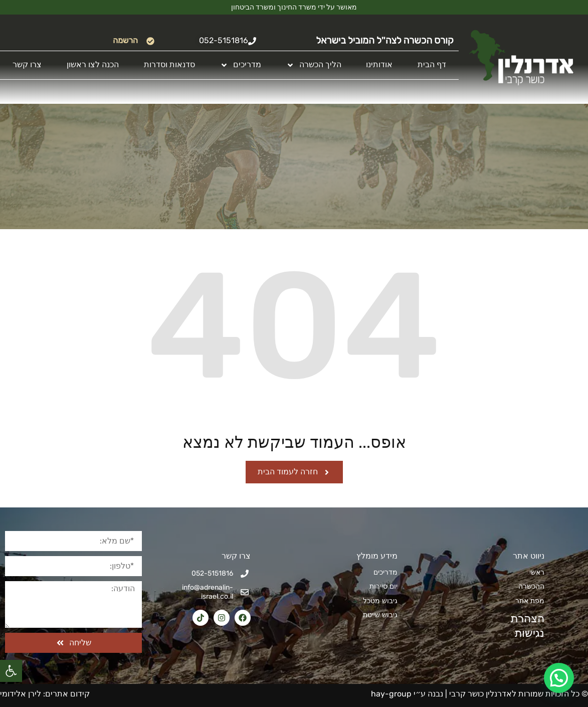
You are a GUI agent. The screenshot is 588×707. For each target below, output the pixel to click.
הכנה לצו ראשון (93, 64)
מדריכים (241, 65)
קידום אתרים (67, 694)
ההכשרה (531, 586)
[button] (11, 671)
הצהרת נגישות (524, 626)
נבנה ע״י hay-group (406, 694)
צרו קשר (27, 64)
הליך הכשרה (314, 65)
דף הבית (432, 64)
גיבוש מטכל (380, 601)
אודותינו (379, 64)
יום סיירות (383, 586)
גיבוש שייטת (380, 615)
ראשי (537, 572)
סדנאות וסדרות (169, 64)
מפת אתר (530, 601)
